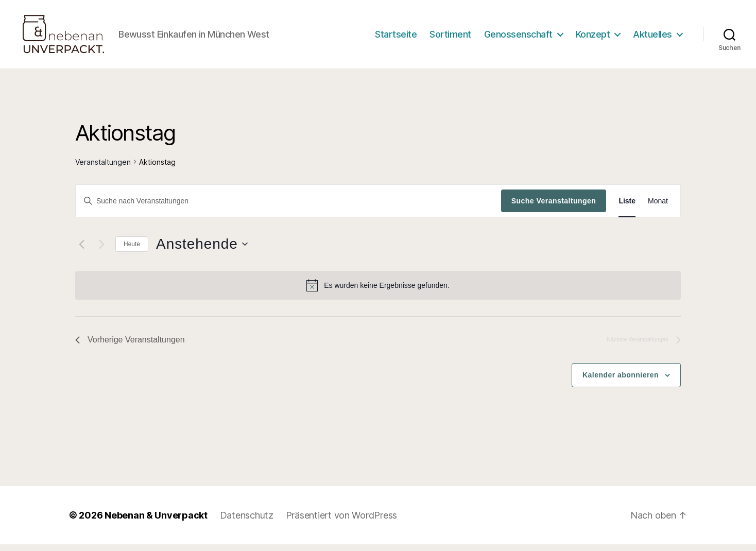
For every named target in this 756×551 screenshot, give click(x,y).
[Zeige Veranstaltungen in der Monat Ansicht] (658, 208)
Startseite (396, 37)
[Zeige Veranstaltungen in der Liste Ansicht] (627, 208)
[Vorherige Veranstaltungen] (81, 251)
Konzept (593, 37)
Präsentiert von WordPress (341, 522)
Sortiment (450, 37)
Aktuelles (652, 37)
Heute (132, 251)
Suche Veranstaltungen (554, 208)
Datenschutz (247, 522)
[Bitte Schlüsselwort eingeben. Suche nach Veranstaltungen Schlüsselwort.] (288, 208)
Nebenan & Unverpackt (156, 522)
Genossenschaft (518, 37)
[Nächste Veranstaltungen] (101, 251)
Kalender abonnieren (621, 382)
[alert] (378, 292)
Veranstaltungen (103, 169)
